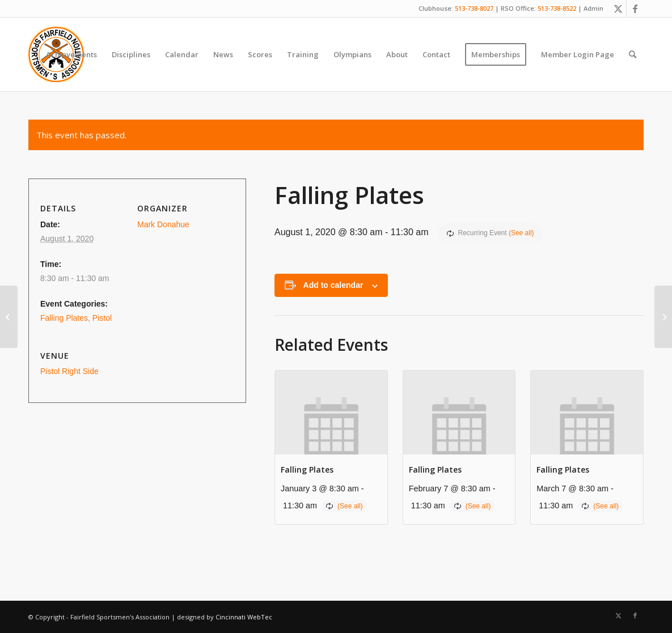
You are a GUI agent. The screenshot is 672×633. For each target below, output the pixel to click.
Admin (593, 8)
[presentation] (331, 413)
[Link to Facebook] (635, 9)
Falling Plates (307, 470)
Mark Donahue (163, 224)
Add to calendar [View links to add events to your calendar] (333, 285)
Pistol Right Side (69, 371)
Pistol (102, 318)
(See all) (521, 233)
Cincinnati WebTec (244, 617)
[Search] (633, 54)
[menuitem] (71, 54)
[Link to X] (618, 9)
